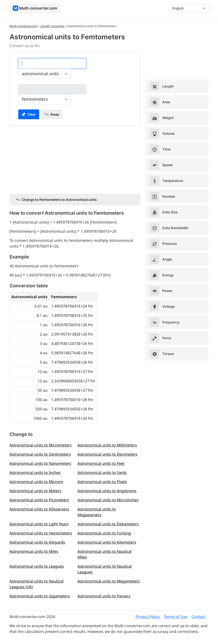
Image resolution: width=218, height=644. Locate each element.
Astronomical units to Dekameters (108, 524)
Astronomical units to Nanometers (40, 463)
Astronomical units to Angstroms (107, 491)
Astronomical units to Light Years (39, 524)
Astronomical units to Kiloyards (37, 542)
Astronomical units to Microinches (108, 500)
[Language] (189, 8)
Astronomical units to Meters (36, 491)
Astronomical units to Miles (34, 551)
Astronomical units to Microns (36, 482)
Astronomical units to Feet (101, 463)
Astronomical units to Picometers (39, 500)
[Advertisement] (75, 159)
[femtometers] (52, 89)
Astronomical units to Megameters (108, 581)
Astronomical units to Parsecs (104, 596)
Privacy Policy (148, 617)
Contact (198, 617)
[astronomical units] (52, 64)
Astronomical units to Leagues (37, 566)
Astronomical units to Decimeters (107, 454)
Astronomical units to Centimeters (40, 454)
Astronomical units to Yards (102, 472)
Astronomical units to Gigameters (40, 596)
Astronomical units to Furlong (104, 533)
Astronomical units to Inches (35, 472)
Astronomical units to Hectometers (41, 533)
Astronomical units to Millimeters (107, 445)
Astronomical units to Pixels (102, 482)
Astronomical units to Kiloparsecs (39, 509)
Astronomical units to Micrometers (41, 445)
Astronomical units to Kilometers (107, 542)
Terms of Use (176, 617)
